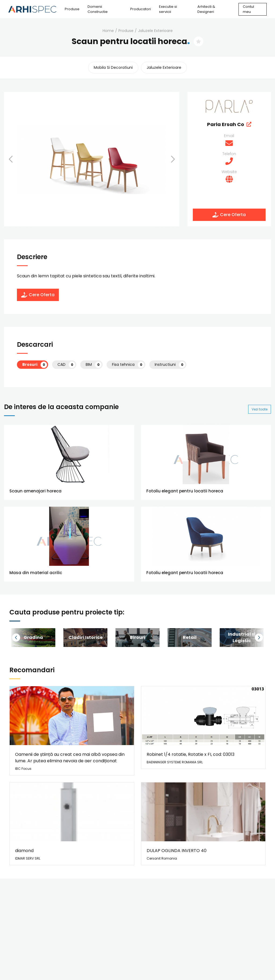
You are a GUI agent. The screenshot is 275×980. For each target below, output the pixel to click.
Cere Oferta (229, 215)
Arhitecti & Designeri (206, 9)
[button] (17, 159)
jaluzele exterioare (155, 31)
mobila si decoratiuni (113, 67)
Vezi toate (260, 409)
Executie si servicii (168, 9)
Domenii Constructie (98, 9)
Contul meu (248, 9)
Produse (72, 9)
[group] (85, 638)
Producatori (141, 9)
